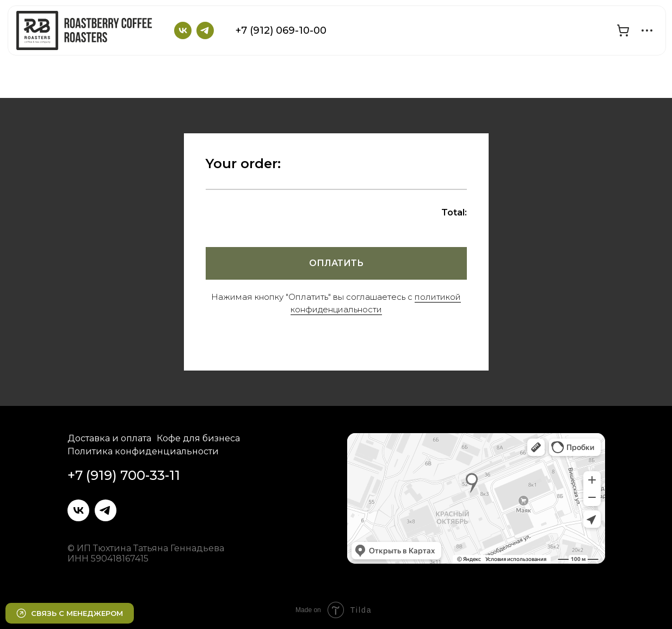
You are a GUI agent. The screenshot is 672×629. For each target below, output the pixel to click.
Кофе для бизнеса (198, 438)
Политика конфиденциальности (143, 451)
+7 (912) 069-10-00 (281, 30)
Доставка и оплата (109, 438)
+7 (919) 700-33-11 (124, 475)
